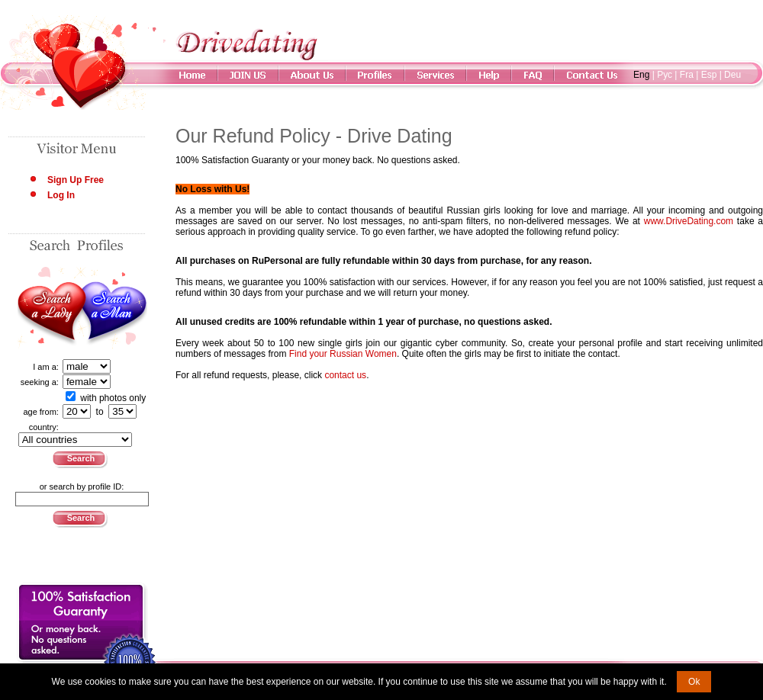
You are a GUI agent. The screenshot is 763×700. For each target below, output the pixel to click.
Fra (687, 75)
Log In (61, 195)
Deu (732, 75)
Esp (709, 75)
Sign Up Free (76, 180)
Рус (665, 75)
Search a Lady (50, 308)
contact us (345, 375)
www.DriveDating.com (689, 221)
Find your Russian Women (343, 354)
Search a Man (115, 308)
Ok (694, 682)
